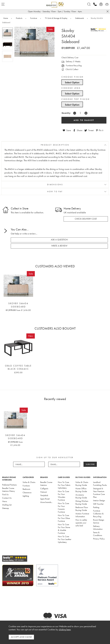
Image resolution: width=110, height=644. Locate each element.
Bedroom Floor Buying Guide (82, 508)
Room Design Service (99, 521)
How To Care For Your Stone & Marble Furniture (64, 528)
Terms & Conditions (98, 533)
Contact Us (7, 497)
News (5, 501)
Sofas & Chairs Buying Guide (82, 483)
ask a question (59, 240)
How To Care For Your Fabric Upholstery (64, 485)
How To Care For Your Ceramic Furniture (63, 507)
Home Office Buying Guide (81, 489)
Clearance (27, 492)
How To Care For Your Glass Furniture (64, 518)
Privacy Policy (99, 538)
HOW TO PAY (55, 191)
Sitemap (6, 508)
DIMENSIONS (55, 184)
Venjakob (44, 495)
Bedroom (26, 489)
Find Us (5, 494)
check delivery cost (86, 219)
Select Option (72, 82)
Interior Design (99, 500)
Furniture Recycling (72, 65)
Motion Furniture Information (82, 515)
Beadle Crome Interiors (46, 483)
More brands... (46, 502)
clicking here (65, 630)
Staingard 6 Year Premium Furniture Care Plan (99, 492)
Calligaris (44, 488)
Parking (96, 507)
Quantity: (66, 113)
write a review (59, 246)
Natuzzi (44, 491)
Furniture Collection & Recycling (98, 513)
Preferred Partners (9, 484)
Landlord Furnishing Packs (100, 483)
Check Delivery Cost (70, 57)
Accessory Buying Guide (81, 496)
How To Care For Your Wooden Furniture (63, 495)
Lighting (26, 495)
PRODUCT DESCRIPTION (55, 145)
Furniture (26, 485)
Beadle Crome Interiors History (9, 489)
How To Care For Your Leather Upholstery (65, 539)
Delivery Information (98, 527)
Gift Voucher (98, 503)
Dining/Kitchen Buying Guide (82, 502)
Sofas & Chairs (29, 482)
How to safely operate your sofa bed (81, 522)
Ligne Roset (45, 498)
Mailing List (7, 504)
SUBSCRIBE (90, 464)
